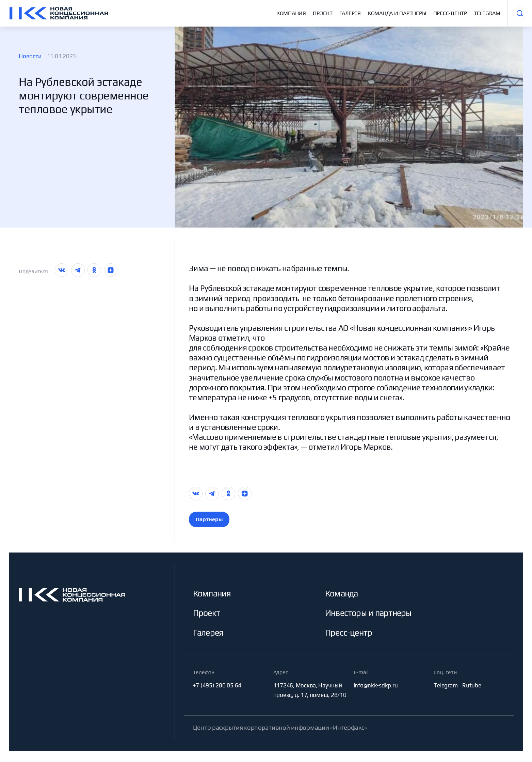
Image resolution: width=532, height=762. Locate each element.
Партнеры (209, 519)
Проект (323, 13)
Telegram (487, 13)
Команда (342, 594)
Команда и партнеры (397, 13)
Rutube (472, 685)
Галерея (350, 13)
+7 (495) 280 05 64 (217, 685)
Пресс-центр (450, 13)
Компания (291, 13)
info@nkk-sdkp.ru (376, 685)
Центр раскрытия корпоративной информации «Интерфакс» (280, 727)
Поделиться (33, 271)
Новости (30, 56)
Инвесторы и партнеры (368, 613)
